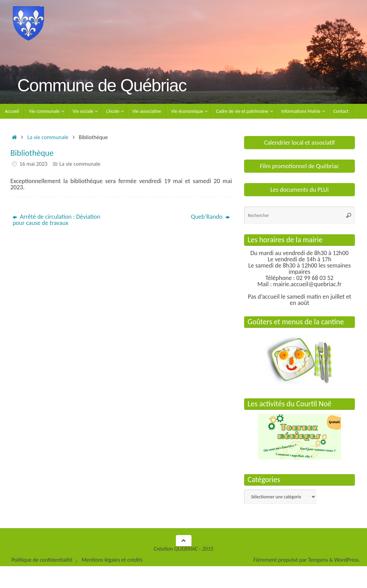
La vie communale (48, 137)
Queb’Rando (210, 217)
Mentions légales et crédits (112, 560)
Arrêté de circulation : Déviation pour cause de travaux (56, 220)
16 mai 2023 (33, 164)
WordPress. (347, 560)
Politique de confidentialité (42, 560)
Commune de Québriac (102, 86)
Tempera (318, 560)
